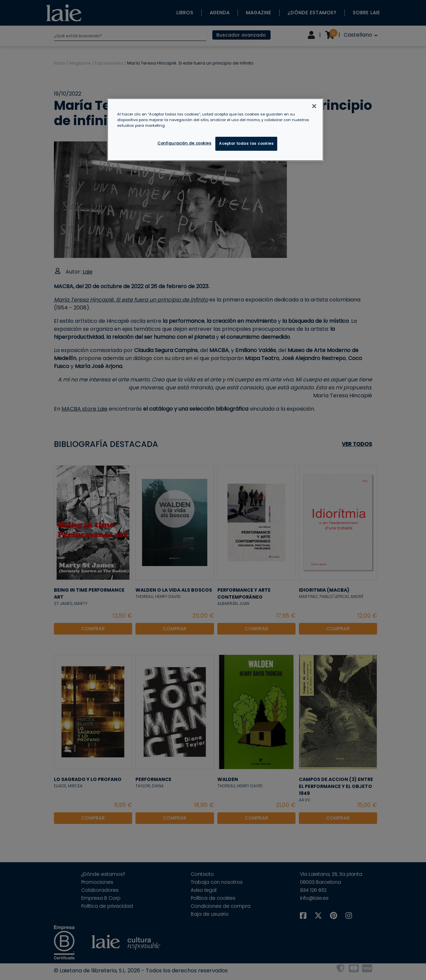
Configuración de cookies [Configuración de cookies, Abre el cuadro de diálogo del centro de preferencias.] (185, 143)
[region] (215, 130)
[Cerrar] (314, 106)
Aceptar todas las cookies (246, 143)
